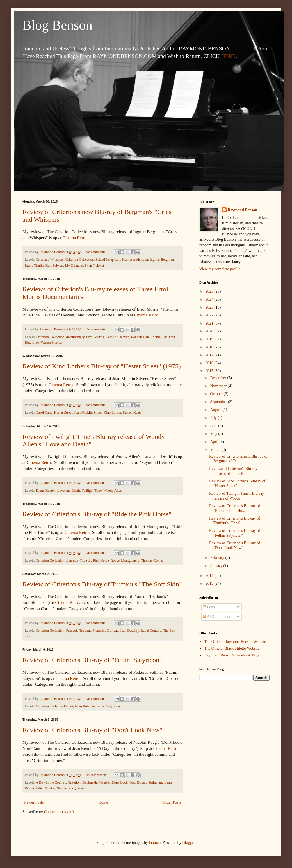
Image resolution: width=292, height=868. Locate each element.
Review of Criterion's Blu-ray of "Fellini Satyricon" (92, 660)
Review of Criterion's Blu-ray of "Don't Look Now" (92, 730)
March (216, 450)
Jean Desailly (130, 631)
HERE (228, 56)
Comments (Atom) (59, 812)
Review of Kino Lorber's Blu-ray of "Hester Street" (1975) (102, 366)
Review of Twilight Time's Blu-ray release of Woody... (237, 496)
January (217, 566)
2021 (210, 323)
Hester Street (63, 413)
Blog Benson (57, 25)
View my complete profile (220, 269)
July (214, 418)
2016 (210, 363)
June (214, 426)
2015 (210, 371)
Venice (82, 788)
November (219, 386)
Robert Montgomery (125, 561)
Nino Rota (82, 706)
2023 (210, 307)
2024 (210, 299)
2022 (210, 315)
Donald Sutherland (150, 782)
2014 (210, 576)
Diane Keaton (46, 491)
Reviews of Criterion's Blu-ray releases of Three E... (233, 471)
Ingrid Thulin (34, 266)
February (218, 558)
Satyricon (113, 706)
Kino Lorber (112, 413)
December (219, 378)
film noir (72, 561)
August (216, 410)
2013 (210, 583)
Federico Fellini (62, 706)
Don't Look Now (124, 782)
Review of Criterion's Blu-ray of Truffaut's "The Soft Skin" (102, 584)
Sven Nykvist (94, 266)
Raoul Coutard (151, 631)
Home (103, 802)
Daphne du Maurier (96, 782)
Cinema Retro (74, 238)
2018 (210, 347)
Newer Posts (34, 802)
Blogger (188, 843)
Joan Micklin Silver (88, 413)
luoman (155, 843)
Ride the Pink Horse (95, 561)
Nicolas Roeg (66, 788)
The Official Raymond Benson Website (235, 642)
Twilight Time (92, 491)
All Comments (216, 617)
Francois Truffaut (79, 631)
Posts (209, 607)
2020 (210, 331)
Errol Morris (95, 337)
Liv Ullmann (74, 266)
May (214, 434)
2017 (210, 355)
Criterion (42, 706)
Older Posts (172, 802)
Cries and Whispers (50, 260)
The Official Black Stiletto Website (232, 648)
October (217, 394)
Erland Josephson (108, 260)
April (215, 442)
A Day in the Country (51, 782)
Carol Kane (44, 413)
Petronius (98, 706)
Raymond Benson (242, 210)
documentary (75, 337)
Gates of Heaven (117, 337)
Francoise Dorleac (105, 631)
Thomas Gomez (152, 561)
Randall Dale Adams (146, 337)
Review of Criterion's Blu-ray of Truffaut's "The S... (235, 521)
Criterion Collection (80, 260)
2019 (210, 339)
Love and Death (69, 491)
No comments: (96, 252)
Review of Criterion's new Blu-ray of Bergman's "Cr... (238, 459)
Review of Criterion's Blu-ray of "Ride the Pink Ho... (235, 508)
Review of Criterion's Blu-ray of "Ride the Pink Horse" (97, 514)
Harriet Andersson (135, 260)
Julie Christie (45, 788)
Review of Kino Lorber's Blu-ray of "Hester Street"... (237, 484)
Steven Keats (132, 413)
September (219, 402)
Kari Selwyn (54, 266)
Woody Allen (113, 491)
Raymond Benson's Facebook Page (232, 655)
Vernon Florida (51, 343)
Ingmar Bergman (162, 260)
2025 (210, 291)
